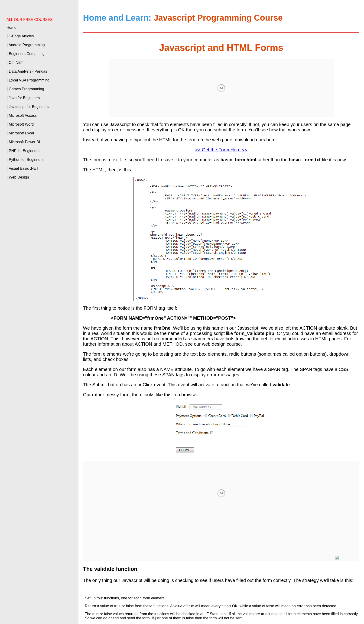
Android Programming (27, 45)
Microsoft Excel (21, 133)
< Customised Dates (298, 558)
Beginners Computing (27, 54)
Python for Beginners (26, 160)
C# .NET (16, 63)
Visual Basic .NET (24, 168)
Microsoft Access (23, 115)
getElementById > (341, 558)
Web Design (19, 177)
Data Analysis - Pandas (28, 71)
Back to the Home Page (222, 568)
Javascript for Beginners (29, 107)
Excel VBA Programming (29, 80)
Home (11, 28)
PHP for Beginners (24, 151)
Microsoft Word (21, 124)
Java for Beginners (24, 98)
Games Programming (26, 89)
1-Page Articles (21, 36)
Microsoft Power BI (24, 142)
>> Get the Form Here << (221, 87)
